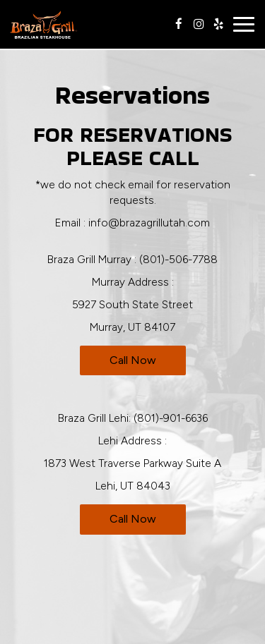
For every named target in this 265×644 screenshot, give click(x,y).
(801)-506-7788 (178, 259)
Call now (133, 360)
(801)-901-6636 (171, 418)
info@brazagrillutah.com (149, 223)
